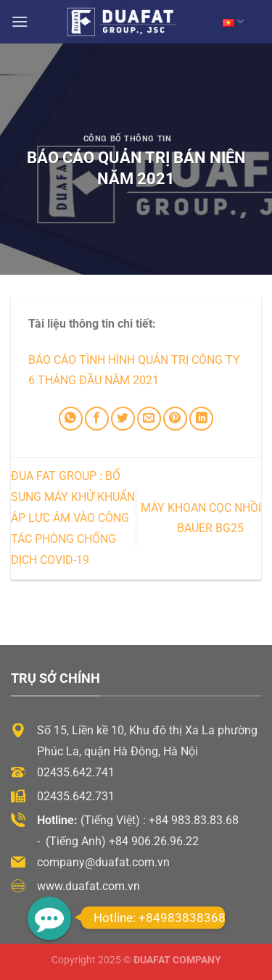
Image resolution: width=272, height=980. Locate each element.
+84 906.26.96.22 (154, 841)
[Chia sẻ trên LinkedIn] (201, 419)
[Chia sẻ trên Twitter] (123, 419)
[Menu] (20, 21)
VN (233, 21)
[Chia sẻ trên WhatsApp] (71, 419)
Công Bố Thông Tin (128, 139)
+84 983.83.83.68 (194, 820)
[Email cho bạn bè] (149, 419)
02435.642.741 (76, 772)
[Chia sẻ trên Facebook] (97, 419)
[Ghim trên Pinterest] (175, 419)
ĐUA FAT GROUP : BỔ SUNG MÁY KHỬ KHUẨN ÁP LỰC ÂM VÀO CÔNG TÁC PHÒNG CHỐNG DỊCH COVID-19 (73, 518)
